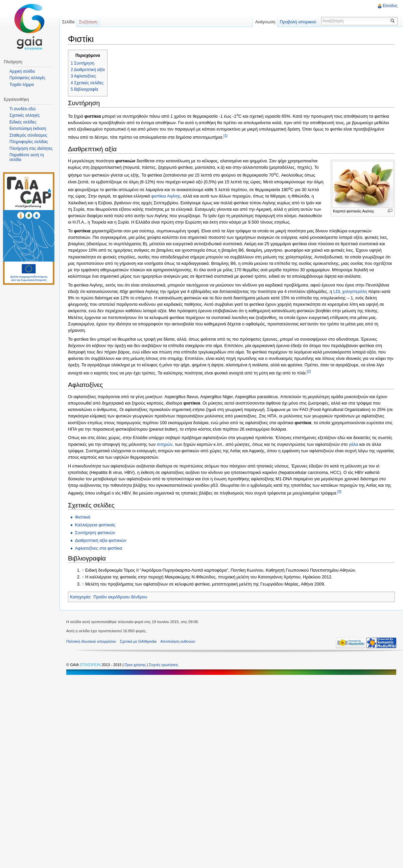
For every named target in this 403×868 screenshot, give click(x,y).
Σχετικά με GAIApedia (138, 641)
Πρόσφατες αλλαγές (27, 78)
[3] (339, 492)
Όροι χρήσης (136, 665)
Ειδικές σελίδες (23, 122)
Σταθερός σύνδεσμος (28, 135)
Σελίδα (68, 22)
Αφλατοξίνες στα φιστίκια (98, 548)
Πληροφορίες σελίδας (29, 142)
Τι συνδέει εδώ (23, 109)
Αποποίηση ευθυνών (178, 641)
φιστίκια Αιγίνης (166, 196)
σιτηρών (165, 444)
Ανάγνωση (265, 22)
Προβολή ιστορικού (298, 22)
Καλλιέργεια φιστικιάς (95, 525)
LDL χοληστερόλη (350, 291)
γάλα (353, 444)
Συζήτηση (88, 22)
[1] (226, 136)
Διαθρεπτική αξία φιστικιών (100, 540)
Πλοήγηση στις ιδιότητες (31, 149)
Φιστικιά (82, 517)
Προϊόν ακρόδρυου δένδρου (120, 597)
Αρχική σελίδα (22, 71)
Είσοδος (390, 6)
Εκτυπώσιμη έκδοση (28, 129)
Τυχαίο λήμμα (22, 85)
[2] (309, 371)
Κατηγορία (80, 597)
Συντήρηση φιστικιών (95, 533)
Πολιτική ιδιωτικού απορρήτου (91, 641)
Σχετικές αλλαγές (25, 115)
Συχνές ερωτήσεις (163, 665)
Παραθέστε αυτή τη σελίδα (27, 157)
